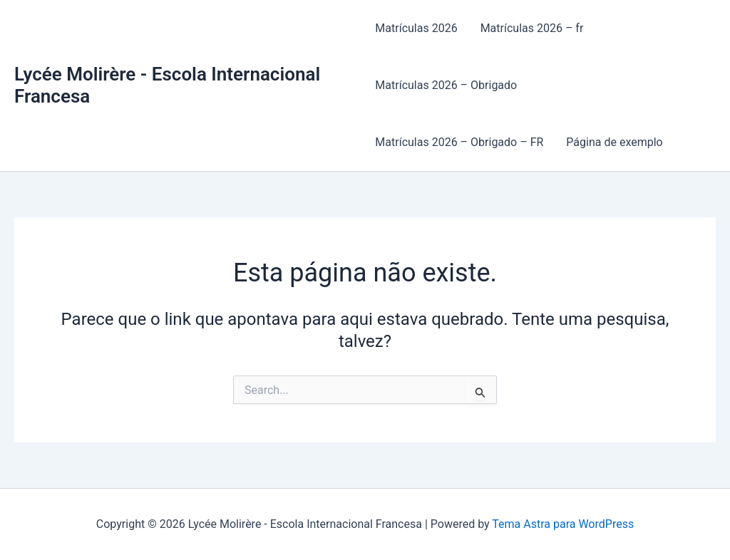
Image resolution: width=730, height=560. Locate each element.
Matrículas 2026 (416, 28)
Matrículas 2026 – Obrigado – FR (459, 142)
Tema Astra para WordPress (563, 524)
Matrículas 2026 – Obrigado (446, 85)
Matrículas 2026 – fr (532, 28)
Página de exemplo (614, 142)
